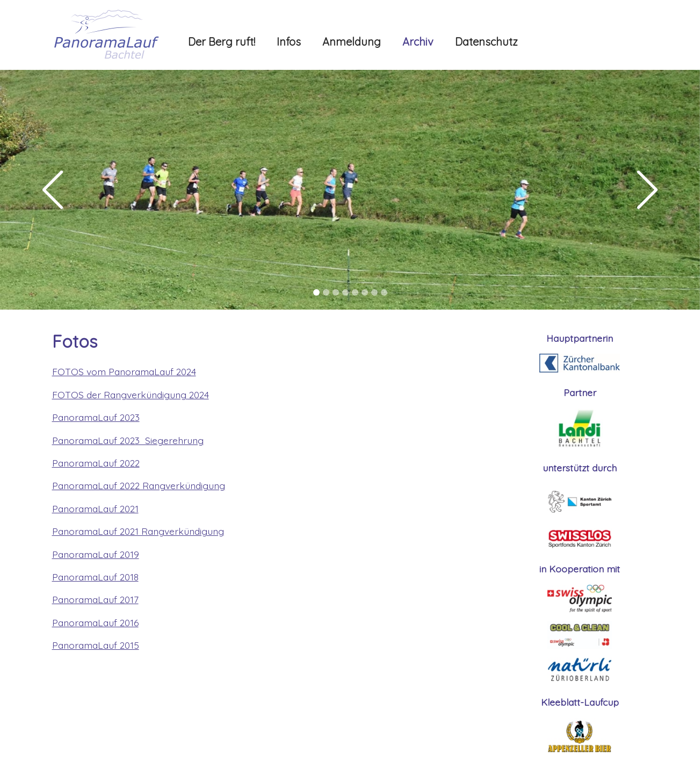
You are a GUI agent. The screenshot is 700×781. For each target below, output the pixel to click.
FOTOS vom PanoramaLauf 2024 (124, 371)
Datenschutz (486, 42)
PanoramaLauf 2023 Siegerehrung (128, 440)
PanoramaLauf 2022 (96, 463)
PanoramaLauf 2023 (96, 417)
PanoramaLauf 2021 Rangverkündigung (138, 531)
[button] (52, 190)
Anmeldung (352, 42)
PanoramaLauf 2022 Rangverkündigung (139, 485)
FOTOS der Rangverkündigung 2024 (131, 395)
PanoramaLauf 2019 (96, 554)
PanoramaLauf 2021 (95, 508)
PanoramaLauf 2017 (95, 599)
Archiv (418, 42)
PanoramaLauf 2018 (95, 577)
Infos (289, 42)
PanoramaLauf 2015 (96, 645)
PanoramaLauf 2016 (95, 622)
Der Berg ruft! (222, 42)
